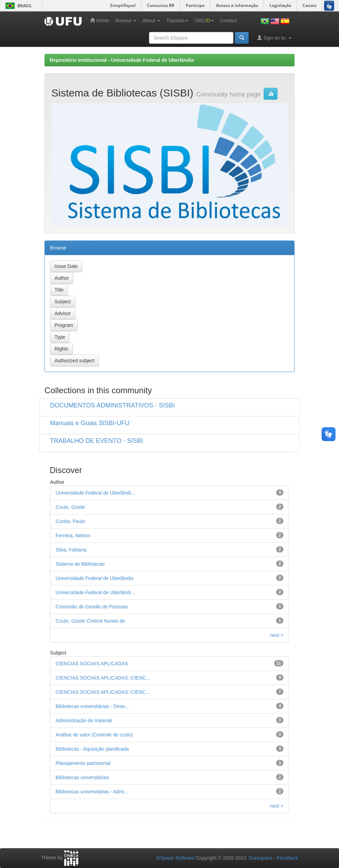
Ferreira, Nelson (73, 536)
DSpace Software (176, 858)
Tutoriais (177, 20)
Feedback (287, 858)
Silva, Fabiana (71, 550)
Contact (228, 20)
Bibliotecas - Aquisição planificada (92, 749)
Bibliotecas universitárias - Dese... (92, 706)
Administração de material (84, 720)
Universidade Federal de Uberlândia (94, 578)
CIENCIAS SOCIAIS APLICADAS (92, 664)
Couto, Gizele (70, 507)
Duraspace (261, 858)
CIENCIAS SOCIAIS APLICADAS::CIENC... (103, 678)
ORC (204, 20)
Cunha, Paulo (70, 521)
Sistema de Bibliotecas (80, 564)
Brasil (18, 6)
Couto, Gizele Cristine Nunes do (90, 621)
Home (100, 20)
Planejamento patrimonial (83, 763)
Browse (126, 20)
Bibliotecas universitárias (82, 777)
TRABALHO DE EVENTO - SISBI (97, 441)
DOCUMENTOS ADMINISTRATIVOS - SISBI (112, 405)
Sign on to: (274, 38)
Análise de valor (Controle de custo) (94, 735)
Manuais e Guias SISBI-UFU (90, 423)
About (151, 20)
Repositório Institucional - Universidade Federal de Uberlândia (122, 60)
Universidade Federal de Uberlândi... (95, 493)
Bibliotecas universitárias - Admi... (92, 792)
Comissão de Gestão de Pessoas (92, 607)
